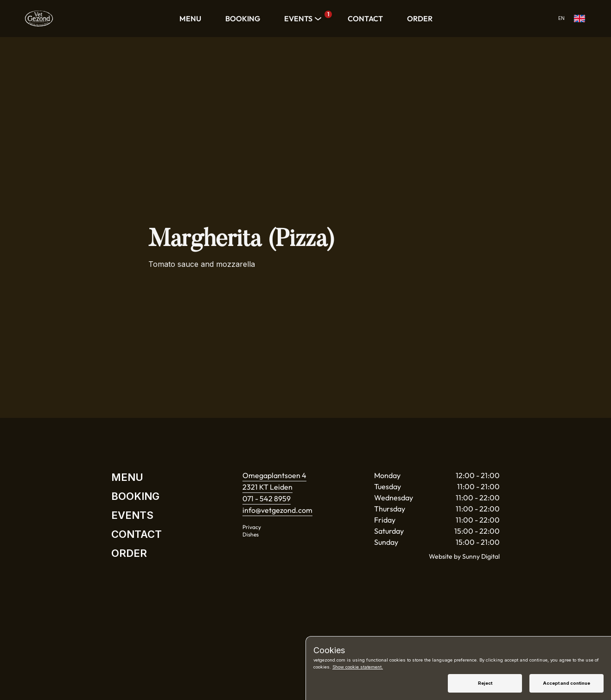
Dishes (251, 534)
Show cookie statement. (358, 667)
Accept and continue (566, 683)
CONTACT (365, 19)
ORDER (420, 19)
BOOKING (243, 19)
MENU (190, 19)
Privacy (252, 527)
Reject (485, 683)
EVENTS (304, 19)
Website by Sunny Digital (464, 556)
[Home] (39, 19)
